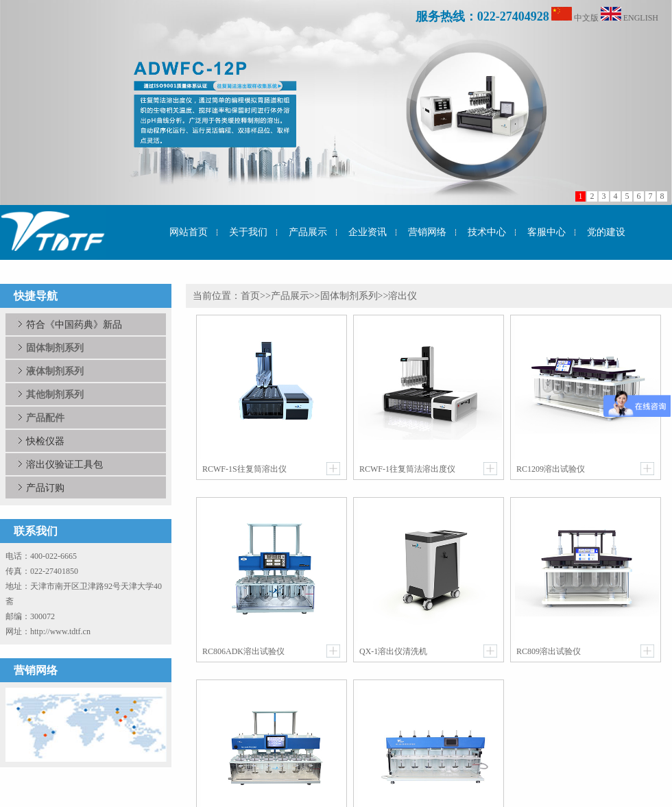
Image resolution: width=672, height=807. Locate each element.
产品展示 (290, 296)
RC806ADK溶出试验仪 (243, 651)
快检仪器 (45, 441)
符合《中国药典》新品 (74, 324)
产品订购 (45, 487)
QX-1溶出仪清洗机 (393, 651)
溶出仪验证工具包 (64, 464)
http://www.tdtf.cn (60, 631)
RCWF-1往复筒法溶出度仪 (407, 469)
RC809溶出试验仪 (549, 651)
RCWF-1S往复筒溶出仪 (244, 469)
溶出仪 (403, 296)
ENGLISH (641, 18)
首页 (250, 296)
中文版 (586, 18)
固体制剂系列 (349, 296)
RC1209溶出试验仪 (551, 469)
